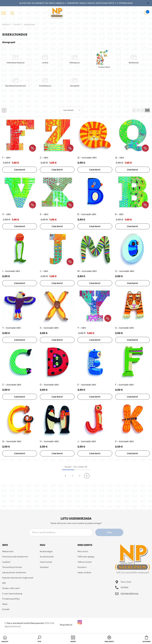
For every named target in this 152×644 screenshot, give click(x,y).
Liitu (110, 532)
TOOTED (17, 24)
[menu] (4, 13)
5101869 (124, 587)
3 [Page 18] (79, 476)
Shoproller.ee (66, 625)
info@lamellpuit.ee (129, 593)
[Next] (87, 476)
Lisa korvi (20, 170)
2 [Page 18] (73, 476)
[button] (134, 110)
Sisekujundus (29, 24)
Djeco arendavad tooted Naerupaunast (25, 623)
